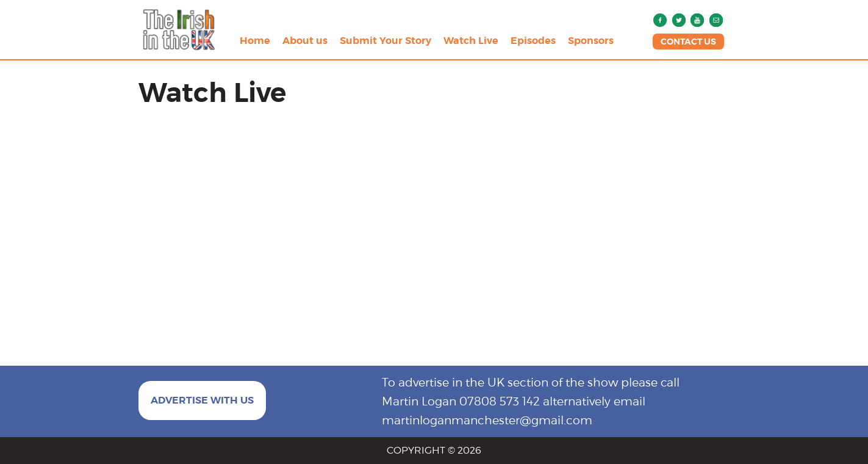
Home (255, 41)
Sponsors (591, 41)
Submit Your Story (386, 41)
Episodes (533, 41)
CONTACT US (688, 42)
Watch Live (471, 41)
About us (305, 41)
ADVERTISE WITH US (202, 400)
